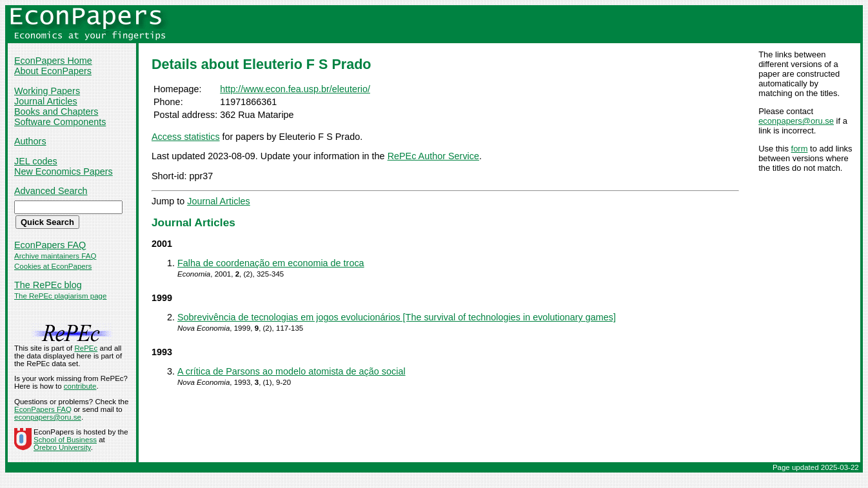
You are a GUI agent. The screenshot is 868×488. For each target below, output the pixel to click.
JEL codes (36, 161)
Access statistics (186, 137)
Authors (30, 141)
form (800, 149)
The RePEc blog (48, 285)
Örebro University (62, 447)
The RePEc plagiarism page (60, 296)
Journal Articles (46, 101)
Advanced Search (51, 191)
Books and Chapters (56, 112)
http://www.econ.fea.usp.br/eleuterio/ (295, 89)
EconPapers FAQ (50, 245)
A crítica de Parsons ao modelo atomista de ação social (291, 371)
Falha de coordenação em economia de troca (271, 263)
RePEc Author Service (433, 156)
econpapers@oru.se (796, 121)
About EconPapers (53, 71)
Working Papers (47, 91)
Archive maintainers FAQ (55, 256)
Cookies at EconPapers (53, 266)
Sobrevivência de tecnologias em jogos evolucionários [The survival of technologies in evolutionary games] (397, 317)
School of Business (65, 440)
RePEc (86, 348)
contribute (80, 386)
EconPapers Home (53, 61)
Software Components (60, 122)
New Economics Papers (64, 171)
